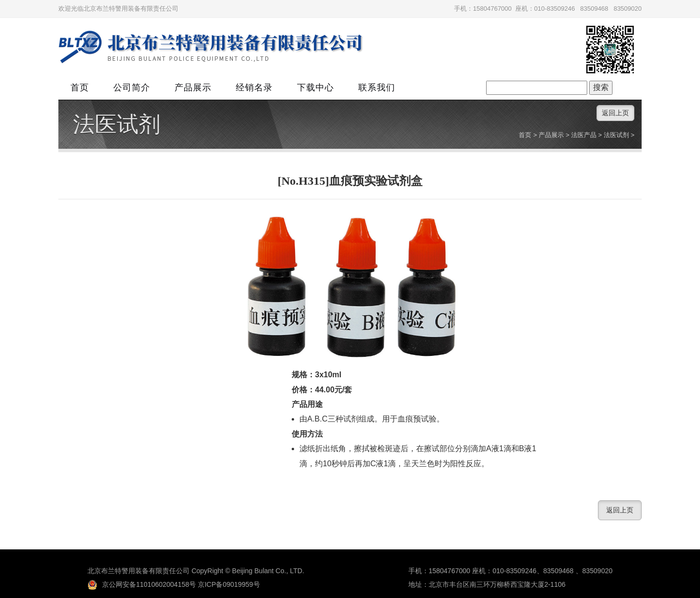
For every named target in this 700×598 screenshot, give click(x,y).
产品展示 (193, 88)
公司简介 (132, 88)
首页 (80, 88)
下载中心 (315, 88)
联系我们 (377, 88)
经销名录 (254, 88)
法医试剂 (117, 124)
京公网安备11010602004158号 (142, 584)
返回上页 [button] (615, 113)
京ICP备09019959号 (229, 584)
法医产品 (584, 135)
